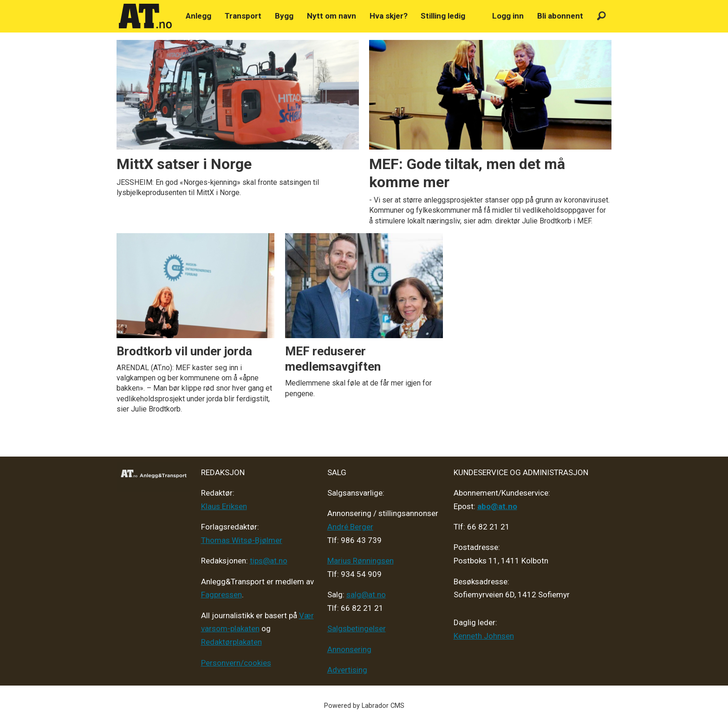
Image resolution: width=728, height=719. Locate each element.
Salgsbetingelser (357, 628)
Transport (243, 16)
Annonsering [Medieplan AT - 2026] (349, 649)
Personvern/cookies (236, 663)
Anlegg (198, 16)
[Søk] (601, 16)
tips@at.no (269, 561)
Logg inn (508, 16)
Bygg (284, 16)
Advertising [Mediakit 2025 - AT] (347, 670)
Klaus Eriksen (224, 506)
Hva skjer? (389, 16)
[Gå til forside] (145, 16)
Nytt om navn (331, 16)
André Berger (350, 527)
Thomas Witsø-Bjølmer (242, 540)
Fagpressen (221, 595)
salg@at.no (366, 595)
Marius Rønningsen (361, 561)
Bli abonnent (560, 16)
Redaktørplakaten (231, 642)
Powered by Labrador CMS (364, 706)
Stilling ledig (443, 16)
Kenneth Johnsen (484, 636)
